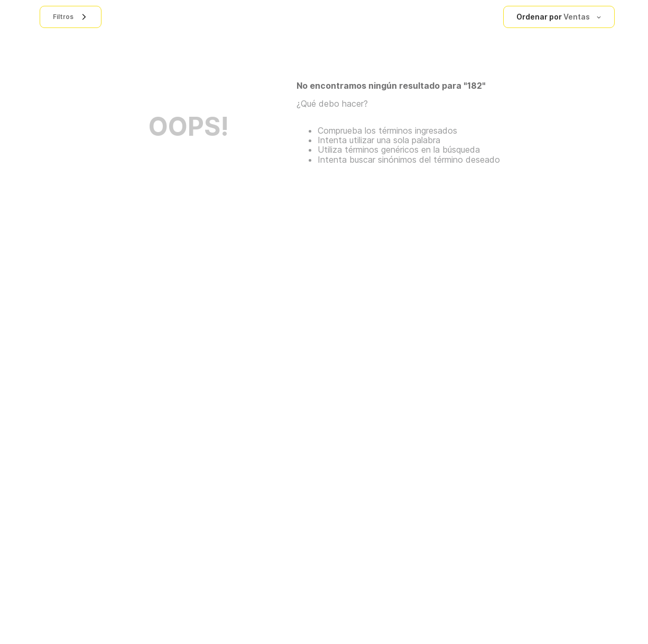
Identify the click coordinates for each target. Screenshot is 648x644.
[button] (71, 17)
